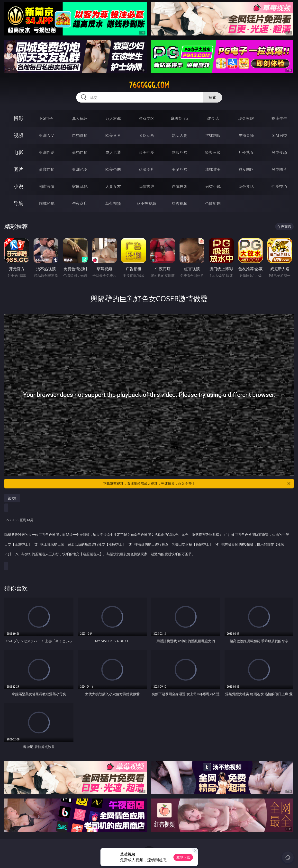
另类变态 (279, 152)
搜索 (212, 97)
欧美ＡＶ (113, 135)
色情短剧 (213, 203)
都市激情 (47, 186)
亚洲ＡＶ (47, 135)
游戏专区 (146, 118)
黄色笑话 (246, 186)
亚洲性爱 (47, 152)
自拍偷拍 (80, 135)
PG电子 (47, 118)
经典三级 (213, 152)
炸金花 (213, 118)
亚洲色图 (80, 169)
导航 (18, 203)
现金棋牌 (246, 118)
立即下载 (183, 857)
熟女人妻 (180, 135)
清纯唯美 (213, 169)
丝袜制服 (213, 135)
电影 (18, 152)
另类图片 (279, 169)
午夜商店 (80, 203)
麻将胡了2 (180, 118)
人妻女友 (113, 186)
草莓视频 (113, 203)
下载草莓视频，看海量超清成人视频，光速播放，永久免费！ (197, 484)
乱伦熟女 (246, 152)
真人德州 (80, 118)
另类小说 (213, 186)
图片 (18, 169)
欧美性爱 (146, 152)
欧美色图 (113, 169)
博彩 (18, 118)
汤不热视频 (146, 203)
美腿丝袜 (180, 169)
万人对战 (113, 118)
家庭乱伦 (80, 186)
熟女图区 (246, 169)
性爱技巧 (279, 186)
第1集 (12, 498)
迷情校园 (180, 186)
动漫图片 (146, 169)
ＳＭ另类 (279, 135)
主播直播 (246, 135)
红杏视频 (180, 203)
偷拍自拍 (80, 152)
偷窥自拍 (47, 169)
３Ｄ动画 (146, 135)
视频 (18, 135)
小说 (18, 186)
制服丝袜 (180, 152)
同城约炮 (47, 203)
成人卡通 (113, 152)
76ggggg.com (149, 85)
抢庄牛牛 (279, 118)
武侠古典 (146, 186)
